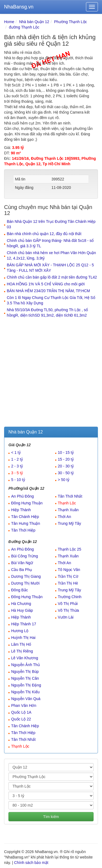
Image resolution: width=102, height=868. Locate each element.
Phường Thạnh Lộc (71, 22)
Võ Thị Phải (68, 604)
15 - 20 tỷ (66, 459)
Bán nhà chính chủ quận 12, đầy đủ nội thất (44, 234)
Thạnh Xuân (68, 510)
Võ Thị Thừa (69, 610)
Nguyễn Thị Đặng (26, 685)
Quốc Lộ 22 (21, 719)
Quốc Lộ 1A (21, 712)
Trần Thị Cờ (68, 576)
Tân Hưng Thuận (26, 523)
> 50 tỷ (64, 480)
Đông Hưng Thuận (27, 503)
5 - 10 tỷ (18, 480)
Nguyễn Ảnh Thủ (26, 665)
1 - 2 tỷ (17, 459)
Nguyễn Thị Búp (25, 672)
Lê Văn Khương (25, 658)
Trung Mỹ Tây (70, 523)
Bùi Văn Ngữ (22, 563)
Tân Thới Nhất (70, 496)
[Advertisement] (51, 373)
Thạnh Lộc (67, 503)
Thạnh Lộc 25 (70, 549)
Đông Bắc (20, 590)
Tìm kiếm (51, 817)
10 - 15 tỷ (66, 452)
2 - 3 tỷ (17, 466)
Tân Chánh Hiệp (25, 517)
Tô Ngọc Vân (69, 570)
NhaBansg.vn (19, 7)
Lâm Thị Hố (21, 644)
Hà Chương (21, 604)
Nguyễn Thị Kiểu (25, 692)
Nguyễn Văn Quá (26, 699)
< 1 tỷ (16, 452)
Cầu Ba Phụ (22, 570)
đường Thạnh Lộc (24, 27)
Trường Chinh (70, 597)
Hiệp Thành (21, 510)
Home (9, 22)
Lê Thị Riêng (22, 651)
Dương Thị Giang (26, 576)
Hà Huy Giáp (22, 610)
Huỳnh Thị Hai (23, 638)
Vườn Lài (66, 617)
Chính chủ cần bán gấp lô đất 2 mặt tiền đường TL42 (52, 277)
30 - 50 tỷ (66, 473)
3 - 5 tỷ (17, 473)
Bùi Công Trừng (25, 556)
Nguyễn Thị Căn (25, 678)
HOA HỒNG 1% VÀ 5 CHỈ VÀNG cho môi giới (46, 284)
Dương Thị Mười (25, 583)
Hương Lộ (20, 631)
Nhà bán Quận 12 (34, 22)
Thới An (65, 517)
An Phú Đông (22, 496)
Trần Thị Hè (68, 583)
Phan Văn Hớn (24, 705)
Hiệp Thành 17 (24, 624)
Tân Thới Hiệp (23, 530)
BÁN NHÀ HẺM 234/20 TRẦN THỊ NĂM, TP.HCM (48, 291)
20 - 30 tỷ (66, 466)
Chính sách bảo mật (31, 863)
